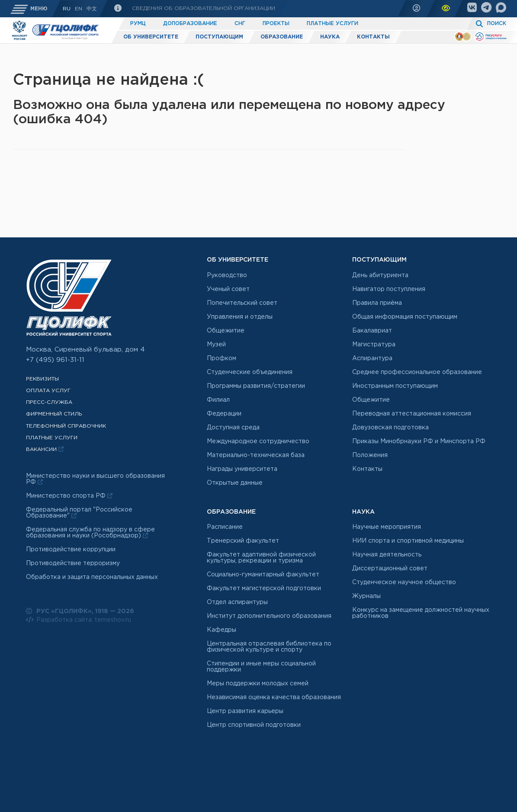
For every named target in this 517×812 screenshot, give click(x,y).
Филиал (218, 400)
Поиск (497, 24)
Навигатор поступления (389, 289)
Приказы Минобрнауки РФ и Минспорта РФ (419, 441)
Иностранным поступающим (395, 386)
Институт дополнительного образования (269, 616)
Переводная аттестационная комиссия (412, 414)
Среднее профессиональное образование (417, 372)
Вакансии (45, 449)
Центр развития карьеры (245, 711)
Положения (370, 455)
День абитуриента (380, 275)
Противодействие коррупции (71, 550)
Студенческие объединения (250, 372)
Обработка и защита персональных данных (92, 577)
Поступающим (219, 37)
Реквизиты (42, 379)
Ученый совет (228, 289)
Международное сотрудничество (258, 441)
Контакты (373, 37)
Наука (330, 37)
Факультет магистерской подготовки (264, 588)
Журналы (366, 596)
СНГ (240, 24)
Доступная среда (233, 428)
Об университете (151, 37)
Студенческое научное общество (404, 582)
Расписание (225, 527)
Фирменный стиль (54, 414)
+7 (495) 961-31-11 (55, 360)
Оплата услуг (48, 391)
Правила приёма (377, 303)
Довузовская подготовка (390, 428)
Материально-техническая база (256, 455)
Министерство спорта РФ (69, 496)
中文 (92, 9)
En (79, 9)
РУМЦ (138, 24)
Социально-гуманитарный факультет (263, 575)
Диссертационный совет (390, 569)
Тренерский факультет (243, 541)
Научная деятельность (387, 555)
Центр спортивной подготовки (254, 725)
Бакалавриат (372, 331)
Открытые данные (235, 483)
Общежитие (226, 331)
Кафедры (222, 630)
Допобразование (190, 24)
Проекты (276, 24)
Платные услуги (332, 24)
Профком (222, 358)
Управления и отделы (240, 317)
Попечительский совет (242, 303)
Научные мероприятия (387, 527)
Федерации (224, 414)
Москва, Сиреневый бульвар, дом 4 (85, 350)
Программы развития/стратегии (256, 386)
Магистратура (374, 345)
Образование (282, 37)
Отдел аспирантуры (237, 602)
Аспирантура (372, 358)
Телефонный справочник (66, 426)
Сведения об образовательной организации (203, 8)
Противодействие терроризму (73, 563)
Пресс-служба (49, 402)
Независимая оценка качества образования (274, 697)
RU (67, 9)
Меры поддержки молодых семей (258, 684)
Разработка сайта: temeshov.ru (79, 620)
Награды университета (242, 469)
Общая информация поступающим (405, 317)
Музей (216, 345)
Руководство (227, 275)
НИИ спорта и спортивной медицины (408, 541)
